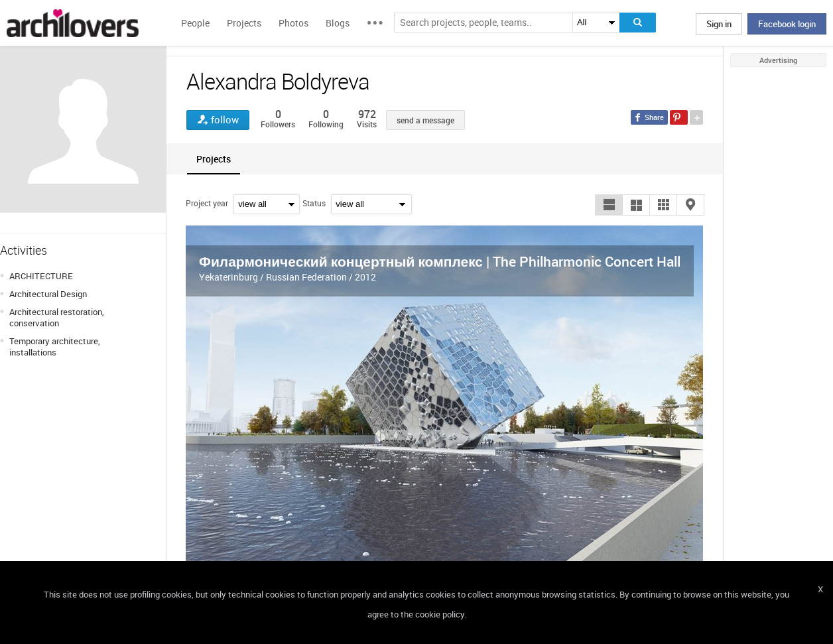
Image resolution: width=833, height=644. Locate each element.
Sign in (719, 24)
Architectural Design (48, 294)
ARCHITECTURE (41, 276)
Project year (207, 203)
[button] (609, 205)
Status (314, 203)
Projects (244, 23)
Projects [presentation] (214, 159)
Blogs (338, 23)
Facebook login (787, 24)
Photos (293, 23)
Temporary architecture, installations (55, 347)
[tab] (214, 159)
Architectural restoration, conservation (57, 317)
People (195, 23)
